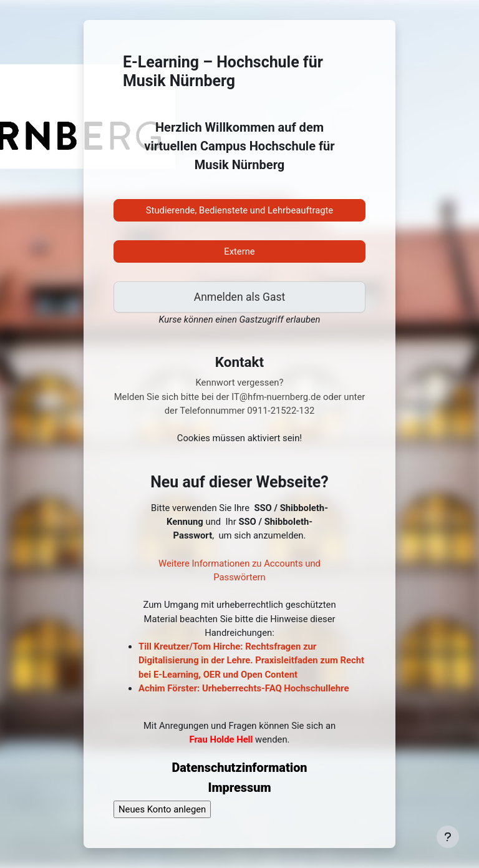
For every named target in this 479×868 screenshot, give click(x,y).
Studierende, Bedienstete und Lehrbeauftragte (239, 210)
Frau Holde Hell (221, 739)
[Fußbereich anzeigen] (448, 837)
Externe (239, 251)
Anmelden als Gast (239, 297)
